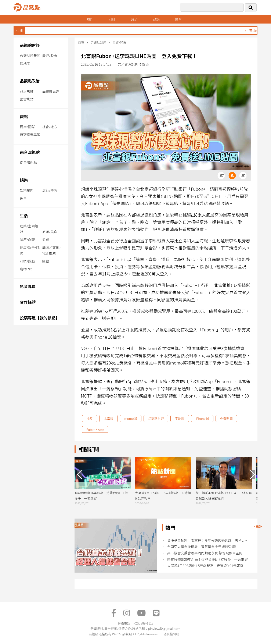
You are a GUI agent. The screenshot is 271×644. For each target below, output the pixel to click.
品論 (156, 19)
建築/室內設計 (29, 229)
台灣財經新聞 (30, 56)
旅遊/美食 (50, 232)
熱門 (90, 19)
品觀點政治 (30, 81)
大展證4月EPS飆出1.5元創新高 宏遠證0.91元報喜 (205, 566)
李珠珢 (180, 418)
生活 (24, 215)
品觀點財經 (30, 45)
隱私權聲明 (171, 634)
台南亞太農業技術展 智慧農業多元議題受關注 (203, 547)
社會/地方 (50, 127)
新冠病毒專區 (30, 135)
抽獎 (90, 418)
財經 (112, 19)
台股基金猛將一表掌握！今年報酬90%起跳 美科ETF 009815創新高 (208, 540)
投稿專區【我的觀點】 (40, 318)
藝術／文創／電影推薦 (52, 250)
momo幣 (131, 418)
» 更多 (258, 526)
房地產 (25, 63)
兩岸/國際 (27, 127)
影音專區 (28, 286)
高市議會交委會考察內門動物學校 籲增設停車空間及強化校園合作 (208, 553)
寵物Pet (26, 269)
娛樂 (24, 180)
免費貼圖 (226, 418)
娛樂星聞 (27, 190)
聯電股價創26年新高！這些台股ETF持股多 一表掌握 (207, 559)
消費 (46, 239)
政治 (134, 19)
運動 (46, 261)
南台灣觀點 (30, 152)
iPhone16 (202, 418)
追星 (23, 198)
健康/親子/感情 (30, 250)
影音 (178, 19)
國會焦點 (27, 99)
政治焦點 (27, 91)
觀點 (24, 116)
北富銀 (109, 418)
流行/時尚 (50, 190)
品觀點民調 (51, 91)
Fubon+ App (95, 429)
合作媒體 (28, 302)
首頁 (81, 42)
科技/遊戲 (27, 261)
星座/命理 (27, 239)
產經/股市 (50, 56)
